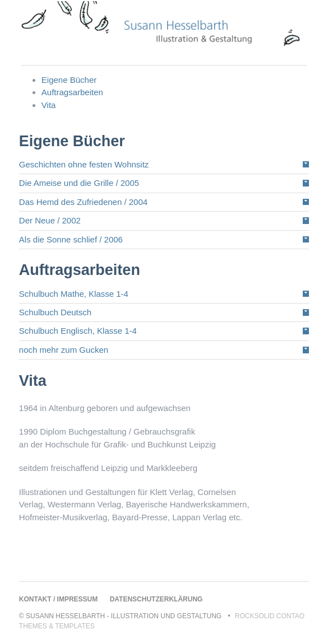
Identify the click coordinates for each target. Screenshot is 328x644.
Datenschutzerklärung (156, 599)
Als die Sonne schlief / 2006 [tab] (71, 239)
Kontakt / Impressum (58, 599)
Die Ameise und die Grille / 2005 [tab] (79, 183)
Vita (49, 105)
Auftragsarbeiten (72, 92)
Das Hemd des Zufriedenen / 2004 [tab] (83, 202)
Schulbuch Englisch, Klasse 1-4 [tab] (78, 331)
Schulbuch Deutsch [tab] (55, 312)
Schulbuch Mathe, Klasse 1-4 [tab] (74, 294)
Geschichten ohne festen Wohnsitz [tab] (84, 164)
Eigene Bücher (69, 80)
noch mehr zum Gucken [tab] (64, 350)
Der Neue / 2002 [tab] (50, 220)
